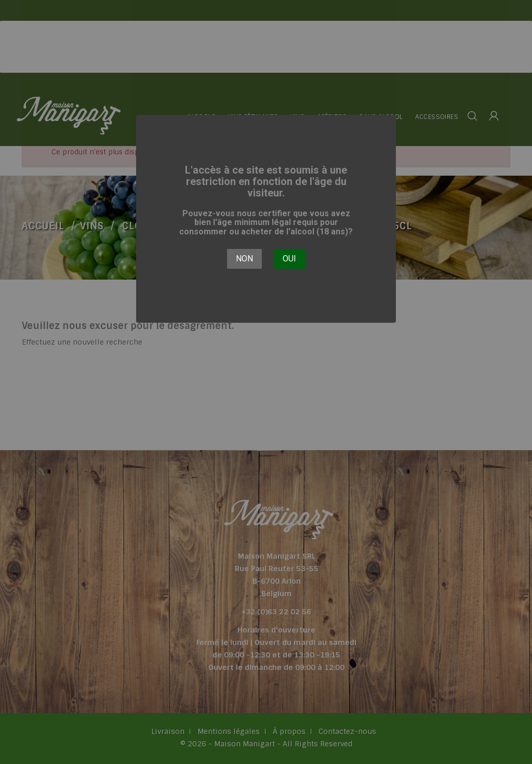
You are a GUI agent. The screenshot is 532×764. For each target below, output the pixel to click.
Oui (289, 259)
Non (244, 259)
